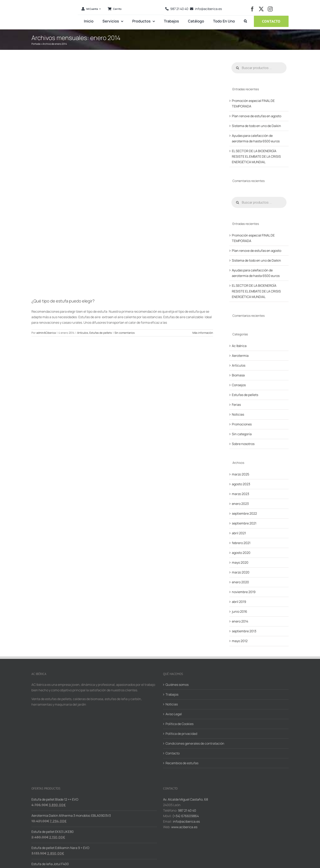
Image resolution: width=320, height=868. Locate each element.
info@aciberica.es (186, 821)
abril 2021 (239, 533)
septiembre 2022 (244, 513)
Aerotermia (240, 356)
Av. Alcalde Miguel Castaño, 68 (186, 799)
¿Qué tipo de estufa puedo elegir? (63, 301)
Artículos (83, 333)
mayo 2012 (240, 641)
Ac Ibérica (239, 346)
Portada (36, 44)
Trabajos (172, 694)
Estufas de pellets (101, 333)
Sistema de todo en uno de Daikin (256, 126)
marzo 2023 (241, 494)
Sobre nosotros (243, 444)
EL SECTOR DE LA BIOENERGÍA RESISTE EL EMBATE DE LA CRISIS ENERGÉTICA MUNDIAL (256, 156)
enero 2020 (240, 582)
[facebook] (252, 9)
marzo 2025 (241, 474)
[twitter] (261, 9)
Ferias (236, 405)
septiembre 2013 (244, 631)
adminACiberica (46, 333)
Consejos (239, 385)
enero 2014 (240, 621)
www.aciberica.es (184, 827)
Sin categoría (242, 434)
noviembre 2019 (244, 592)
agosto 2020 (241, 553)
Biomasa (238, 375)
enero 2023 (240, 504)
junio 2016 (239, 611)
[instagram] (270, 9)
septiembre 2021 (244, 523)
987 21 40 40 (187, 810)
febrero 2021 (241, 543)
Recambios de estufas (182, 763)
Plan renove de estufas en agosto (257, 116)
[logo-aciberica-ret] (53, 2)
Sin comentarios (125, 333)
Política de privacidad (181, 734)
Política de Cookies (179, 724)
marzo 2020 (241, 572)
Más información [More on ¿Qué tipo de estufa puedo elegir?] (203, 333)
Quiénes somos (177, 685)
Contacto (173, 753)
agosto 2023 (241, 484)
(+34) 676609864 (186, 816)
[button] (245, 21)
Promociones (242, 424)
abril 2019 (239, 602)
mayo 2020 (240, 562)
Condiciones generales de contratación (195, 743)
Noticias (238, 414)
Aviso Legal (174, 714)
